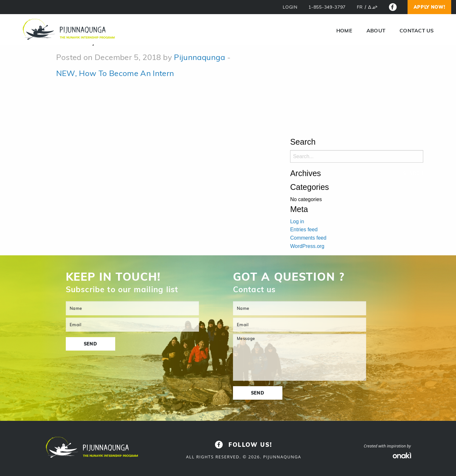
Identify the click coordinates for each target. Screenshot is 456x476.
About (376, 30)
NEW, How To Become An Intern (115, 73)
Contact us (417, 30)
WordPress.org (307, 246)
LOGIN (290, 7)
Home (344, 30)
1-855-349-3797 (327, 7)
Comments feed (308, 238)
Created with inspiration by (387, 446)
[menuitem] (360, 7)
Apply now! (430, 7)
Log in (297, 221)
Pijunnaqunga (199, 57)
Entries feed (304, 229)
